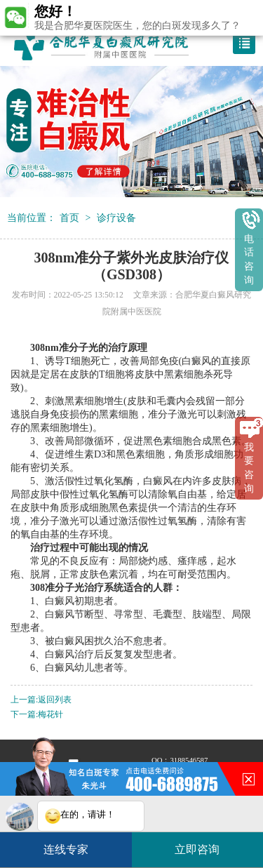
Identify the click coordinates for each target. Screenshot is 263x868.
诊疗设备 (116, 218)
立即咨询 (204, 844)
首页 (69, 218)
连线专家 (66, 849)
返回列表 (55, 700)
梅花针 (50, 715)
